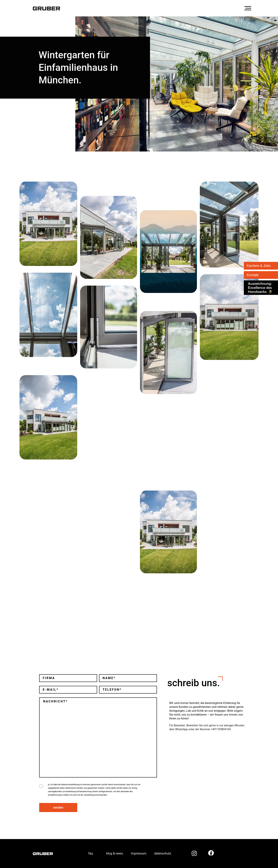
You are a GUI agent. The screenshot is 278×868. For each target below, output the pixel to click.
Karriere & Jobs (259, 266)
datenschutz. (163, 853)
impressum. (139, 853)
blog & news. (115, 853)
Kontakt (253, 275)
